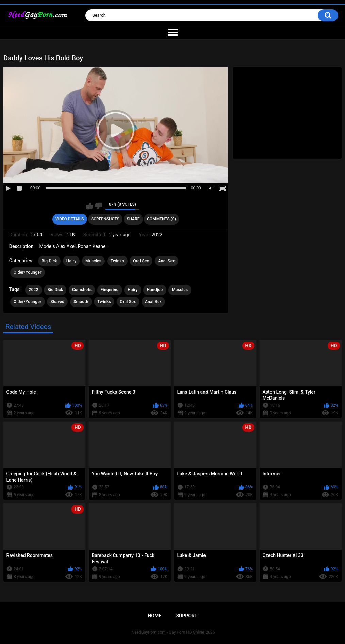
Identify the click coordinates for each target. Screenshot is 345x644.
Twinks (117, 261)
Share (133, 219)
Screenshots (105, 219)
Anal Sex (167, 261)
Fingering (110, 290)
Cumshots (82, 290)
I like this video (90, 206)
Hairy (71, 261)
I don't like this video (98, 206)
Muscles (93, 261)
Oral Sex (141, 261)
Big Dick (49, 261)
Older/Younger (28, 272)
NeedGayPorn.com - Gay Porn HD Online (168, 632)
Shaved (57, 302)
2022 (33, 290)
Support (187, 616)
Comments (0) (161, 219)
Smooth (81, 302)
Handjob (155, 290)
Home (154, 616)
